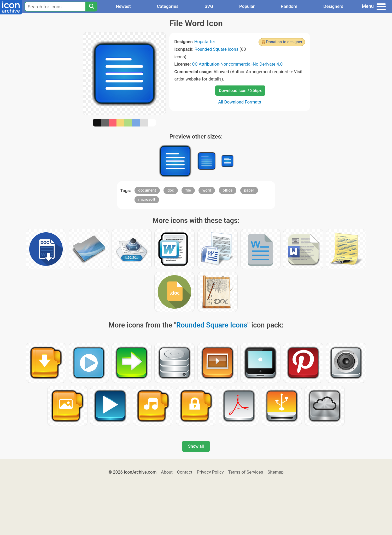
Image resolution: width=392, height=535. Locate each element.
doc (171, 190)
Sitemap (276, 472)
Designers (333, 6)
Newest (123, 6)
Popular (247, 6)
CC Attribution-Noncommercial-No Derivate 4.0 (237, 64)
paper (249, 190)
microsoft (147, 199)
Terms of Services (245, 472)
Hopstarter (205, 42)
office (228, 190)
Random (289, 6)
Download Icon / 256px (240, 91)
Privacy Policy (210, 472)
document (147, 190)
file (188, 190)
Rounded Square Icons (217, 49)
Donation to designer (284, 42)
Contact (185, 472)
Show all (196, 446)
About (167, 472)
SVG (209, 6)
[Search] (91, 7)
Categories (168, 6)
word (207, 190)
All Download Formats (240, 102)
